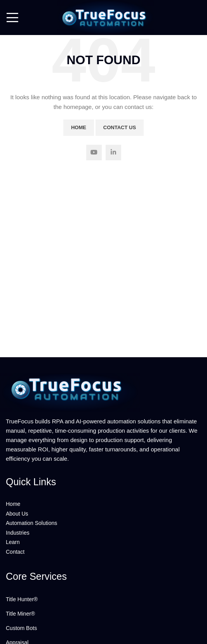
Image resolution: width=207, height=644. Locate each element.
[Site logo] (104, 17)
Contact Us (120, 127)
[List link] (103, 599)
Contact (15, 552)
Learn (13, 542)
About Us (17, 514)
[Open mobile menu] (12, 18)
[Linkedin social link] (113, 153)
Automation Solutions (31, 523)
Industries (18, 533)
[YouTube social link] (94, 153)
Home (79, 127)
